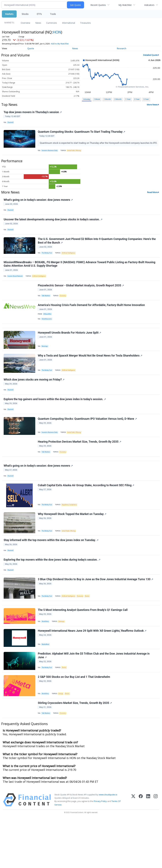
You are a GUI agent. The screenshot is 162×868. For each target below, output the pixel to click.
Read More (152, 199)
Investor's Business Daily (51, 156)
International (69, 23)
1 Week (97, 99)
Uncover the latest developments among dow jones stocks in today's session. (53, 229)
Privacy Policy (100, 851)
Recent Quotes (98, 5)
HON (57, 32)
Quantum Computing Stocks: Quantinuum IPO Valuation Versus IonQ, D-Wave (88, 445)
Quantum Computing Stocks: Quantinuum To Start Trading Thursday (82, 134)
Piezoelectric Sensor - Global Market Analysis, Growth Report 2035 (81, 300)
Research (121, 48)
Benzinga (46, 366)
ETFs (39, 14)
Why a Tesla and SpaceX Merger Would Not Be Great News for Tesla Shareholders (90, 377)
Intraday (87, 99)
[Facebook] (141, 849)
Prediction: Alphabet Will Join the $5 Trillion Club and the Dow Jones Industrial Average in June (94, 700)
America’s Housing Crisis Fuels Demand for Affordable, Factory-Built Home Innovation (92, 321)
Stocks (25, 14)
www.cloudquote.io (108, 844)
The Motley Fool (48, 264)
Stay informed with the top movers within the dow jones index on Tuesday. (51, 576)
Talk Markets (47, 310)
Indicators (149, 5)
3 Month (118, 99)
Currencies (52, 23)
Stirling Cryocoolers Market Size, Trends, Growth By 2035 (75, 751)
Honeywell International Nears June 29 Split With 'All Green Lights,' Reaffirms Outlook (93, 674)
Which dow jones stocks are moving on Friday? (34, 402)
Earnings (63, 663)
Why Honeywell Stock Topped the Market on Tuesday (73, 548)
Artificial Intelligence (70, 264)
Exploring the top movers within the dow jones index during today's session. (52, 597)
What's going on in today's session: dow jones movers (39, 207)
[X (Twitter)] (133, 849)
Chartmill (11, 123)
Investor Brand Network (16, 289)
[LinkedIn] (148, 849)
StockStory (46, 663)
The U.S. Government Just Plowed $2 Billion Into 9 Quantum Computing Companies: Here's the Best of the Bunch (97, 252)
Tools (53, 14)
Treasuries (85, 23)
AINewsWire (48, 331)
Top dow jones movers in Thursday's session (33, 113)
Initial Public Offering (76, 156)
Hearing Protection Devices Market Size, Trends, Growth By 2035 (80, 469)
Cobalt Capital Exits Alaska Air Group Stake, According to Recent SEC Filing (86, 518)
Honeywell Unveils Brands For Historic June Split (70, 353)
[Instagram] (156, 849)
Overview (25, 23)
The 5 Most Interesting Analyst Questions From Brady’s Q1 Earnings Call (83, 652)
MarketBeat (46, 688)
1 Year (128, 99)
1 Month (107, 99)
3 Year (137, 99)
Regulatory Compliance (71, 537)
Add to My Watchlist (65, 44)
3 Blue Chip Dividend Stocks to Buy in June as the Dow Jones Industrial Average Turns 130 (96, 619)
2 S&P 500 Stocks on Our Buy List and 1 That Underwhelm (74, 723)
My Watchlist (125, 5)
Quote (31, 48)
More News (152, 105)
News (38, 23)
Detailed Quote (150, 55)
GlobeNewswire (48, 336)
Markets (9, 14)
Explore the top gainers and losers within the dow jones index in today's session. (55, 424)
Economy (65, 310)
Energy (62, 740)
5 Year (146, 99)
